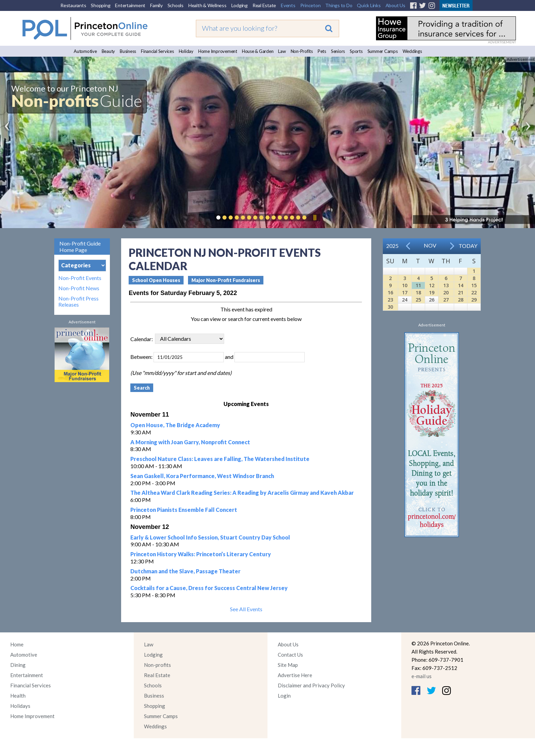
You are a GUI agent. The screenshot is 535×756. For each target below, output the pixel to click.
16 (390, 292)
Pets (322, 51)
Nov (430, 245)
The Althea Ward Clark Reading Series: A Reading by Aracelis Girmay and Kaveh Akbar (242, 493)
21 (461, 292)
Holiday (186, 51)
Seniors (338, 51)
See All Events (246, 609)
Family (156, 5)
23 (390, 300)
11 (418, 285)
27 (446, 300)
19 (432, 292)
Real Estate (264, 5)
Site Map (288, 665)
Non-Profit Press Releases (78, 302)
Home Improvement (218, 51)
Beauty (109, 51)
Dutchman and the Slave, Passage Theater (185, 571)
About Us (395, 5)
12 (432, 285)
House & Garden (258, 51)
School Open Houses (156, 280)
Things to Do (339, 5)
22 (474, 292)
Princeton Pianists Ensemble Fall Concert (184, 510)
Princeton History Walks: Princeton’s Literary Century (201, 554)
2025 (392, 246)
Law (282, 51)
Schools (176, 5)
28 (461, 300)
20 (446, 292)
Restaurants (73, 5)
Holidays (20, 706)
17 (405, 292)
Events (288, 5)
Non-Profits (302, 51)
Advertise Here (295, 675)
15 (474, 285)
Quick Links (369, 5)
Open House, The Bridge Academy (175, 425)
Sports (356, 51)
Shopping (100, 5)
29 (474, 300)
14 (461, 285)
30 (390, 307)
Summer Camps (383, 51)
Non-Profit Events (80, 278)
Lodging (240, 5)
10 (405, 285)
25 (418, 300)
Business (128, 51)
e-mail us (422, 676)
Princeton (310, 5)
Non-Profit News (79, 288)
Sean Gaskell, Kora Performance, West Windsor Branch (202, 476)
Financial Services (157, 51)
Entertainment (130, 5)
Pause (315, 218)
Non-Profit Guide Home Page (80, 247)
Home (17, 644)
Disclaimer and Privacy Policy (311, 685)
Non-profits (157, 665)
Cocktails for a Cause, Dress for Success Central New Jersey (209, 588)
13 (446, 285)
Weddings (412, 51)
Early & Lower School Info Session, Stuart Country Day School (210, 537)
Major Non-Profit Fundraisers (226, 280)
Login (284, 696)
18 (418, 292)
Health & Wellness (207, 5)
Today (468, 246)
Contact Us (290, 655)
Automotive (85, 51)
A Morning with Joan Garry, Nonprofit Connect (190, 442)
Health (18, 696)
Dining (18, 665)
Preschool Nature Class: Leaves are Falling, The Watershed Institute (220, 459)
